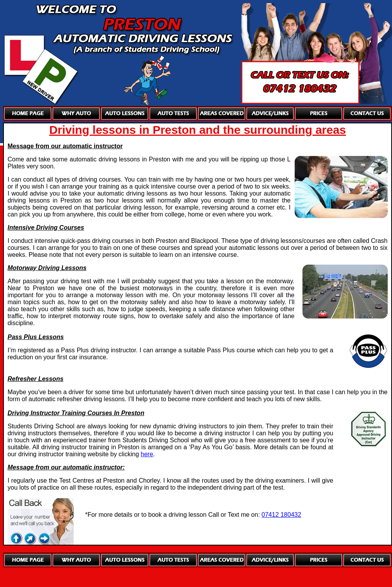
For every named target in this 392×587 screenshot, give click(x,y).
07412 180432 (281, 515)
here (147, 454)
